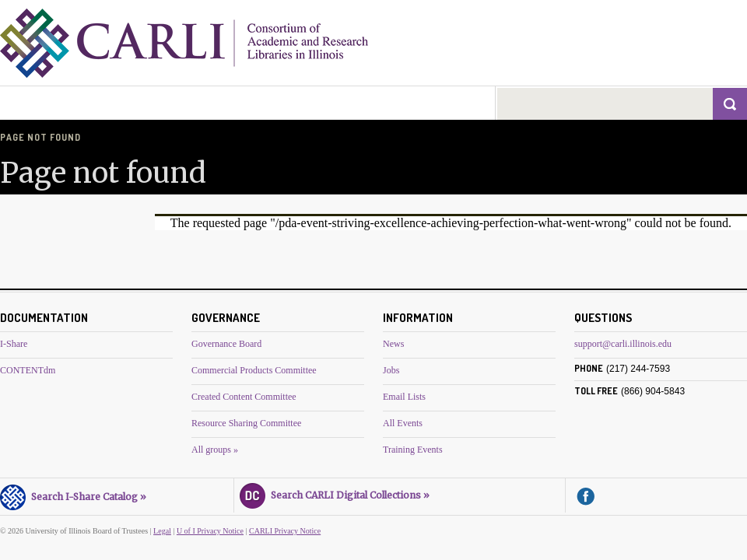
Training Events (413, 450)
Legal (162, 531)
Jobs (391, 370)
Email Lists (404, 397)
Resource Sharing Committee (246, 423)
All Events (403, 423)
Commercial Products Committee (254, 370)
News (393, 344)
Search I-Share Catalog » (73, 495)
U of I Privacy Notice (210, 531)
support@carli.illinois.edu (623, 344)
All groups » (215, 450)
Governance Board (226, 344)
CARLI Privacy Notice (285, 531)
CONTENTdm (28, 370)
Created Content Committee (244, 397)
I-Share (14, 344)
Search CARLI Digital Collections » (335, 493)
